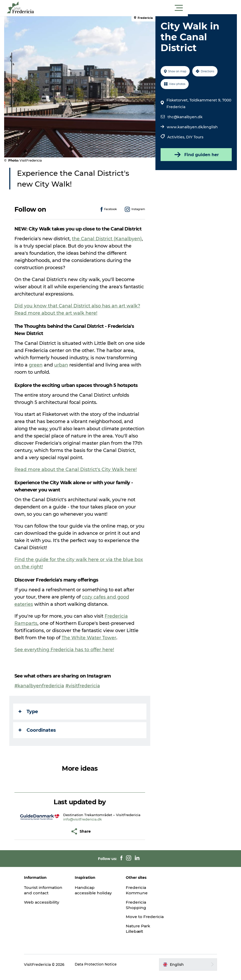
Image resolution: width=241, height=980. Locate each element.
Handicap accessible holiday (96, 890)
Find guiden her (195, 155)
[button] (144, 8)
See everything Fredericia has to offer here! (65, 650)
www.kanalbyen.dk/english (192, 127)
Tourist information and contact (47, 893)
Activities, (176, 137)
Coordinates (38, 730)
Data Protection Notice (102, 970)
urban (94, 365)
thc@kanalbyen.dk (185, 117)
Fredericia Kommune (137, 890)
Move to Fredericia (136, 919)
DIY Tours (194, 137)
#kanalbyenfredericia (40, 686)
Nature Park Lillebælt (139, 934)
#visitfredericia (84, 686)
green (68, 365)
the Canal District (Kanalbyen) (108, 239)
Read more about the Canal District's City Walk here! (77, 469)
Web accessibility (47, 908)
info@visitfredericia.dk (83, 819)
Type (29, 712)
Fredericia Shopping (136, 905)
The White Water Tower (90, 638)
